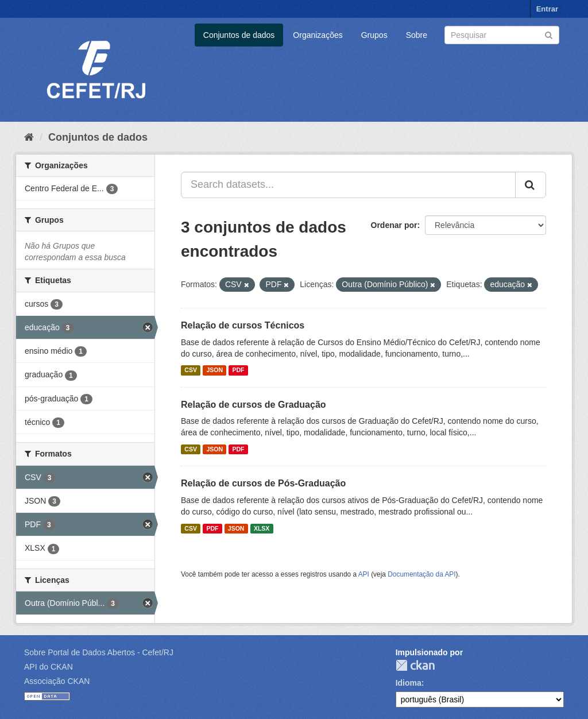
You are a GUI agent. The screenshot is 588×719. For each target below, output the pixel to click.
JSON (214, 370)
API (364, 574)
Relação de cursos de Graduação (254, 405)
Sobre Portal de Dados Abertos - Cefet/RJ (99, 652)
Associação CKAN (57, 681)
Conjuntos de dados (239, 35)
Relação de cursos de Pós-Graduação (263, 483)
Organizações (318, 35)
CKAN (415, 665)
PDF (238, 370)
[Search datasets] (502, 35)
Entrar (547, 9)
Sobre (417, 35)
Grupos (374, 35)
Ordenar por (394, 225)
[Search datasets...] (348, 185)
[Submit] (549, 34)
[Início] (29, 137)
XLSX (262, 528)
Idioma (409, 683)
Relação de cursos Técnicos (243, 325)
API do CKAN (49, 667)
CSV (191, 370)
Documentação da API (421, 574)
